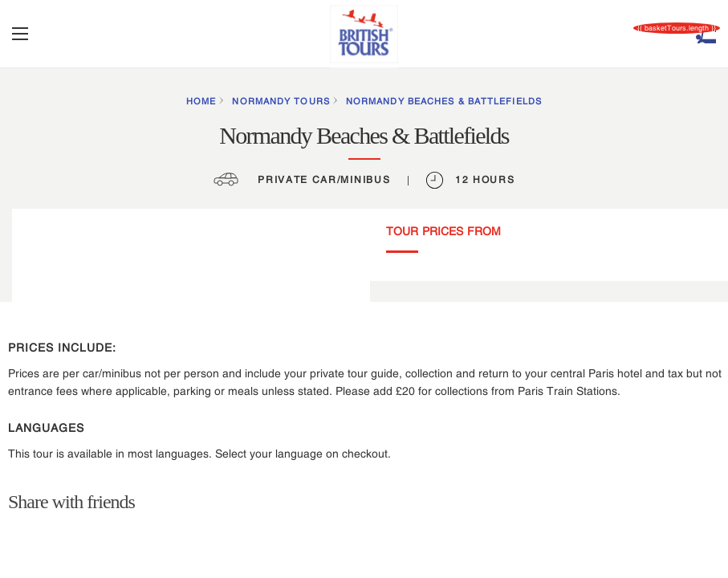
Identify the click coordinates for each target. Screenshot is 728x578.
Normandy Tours (281, 101)
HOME (201, 101)
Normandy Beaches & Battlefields (444, 101)
